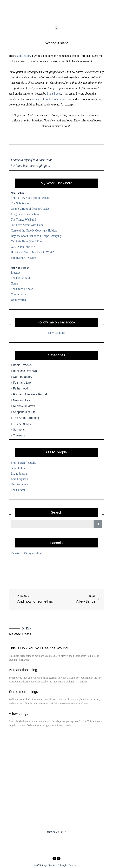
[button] (56, 27)
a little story (24, 56)
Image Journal (19, 474)
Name (14, 284)
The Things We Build (23, 220)
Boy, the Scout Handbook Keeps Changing (36, 236)
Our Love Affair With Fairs (27, 225)
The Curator (18, 490)
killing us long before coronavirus (51, 99)
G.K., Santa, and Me (23, 247)
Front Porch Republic (23, 463)
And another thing (23, 670)
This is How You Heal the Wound (31, 198)
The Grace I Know (22, 289)
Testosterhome (19, 484)
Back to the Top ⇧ (56, 832)
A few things (19, 714)
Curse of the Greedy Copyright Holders (34, 231)
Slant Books (54, 94)
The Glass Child (20, 278)
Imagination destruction (25, 214)
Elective (16, 273)
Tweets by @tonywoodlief (26, 553)
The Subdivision (21, 203)
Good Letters (19, 468)
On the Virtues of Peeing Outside (30, 209)
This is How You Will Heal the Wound (38, 648)
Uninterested (18, 300)
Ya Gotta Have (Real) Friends (28, 241)
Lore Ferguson (19, 479)
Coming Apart (19, 294)
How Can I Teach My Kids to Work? (32, 252)
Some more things (23, 692)
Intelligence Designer (23, 258)
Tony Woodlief (56, 333)
